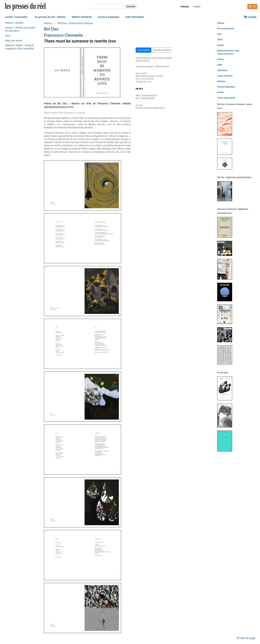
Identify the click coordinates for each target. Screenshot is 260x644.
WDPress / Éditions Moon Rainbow (75, 23)
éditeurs (48, 23)
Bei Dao (51, 29)
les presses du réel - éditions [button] (50, 17)
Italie (220, 65)
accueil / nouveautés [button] (16, 17)
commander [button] (143, 50)
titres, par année (14, 41)
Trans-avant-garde (93, 136)
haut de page (246, 638)
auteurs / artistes (14, 23)
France (220, 59)
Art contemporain (226, 28)
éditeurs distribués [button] (82, 17)
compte (250, 17)
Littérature (222, 70)
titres (8, 36)
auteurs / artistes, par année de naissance (20, 29)
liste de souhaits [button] (162, 50)
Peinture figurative (226, 87)
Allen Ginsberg (103, 149)
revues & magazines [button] (109, 17)
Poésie (220, 92)
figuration (124, 136)
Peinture (221, 81)
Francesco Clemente (63, 35)
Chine (220, 39)
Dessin (220, 45)
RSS (252, 6)
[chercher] (107, 7)
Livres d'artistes (225, 76)
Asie (219, 34)
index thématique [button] (135, 17)
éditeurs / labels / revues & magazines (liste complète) (20, 47)
